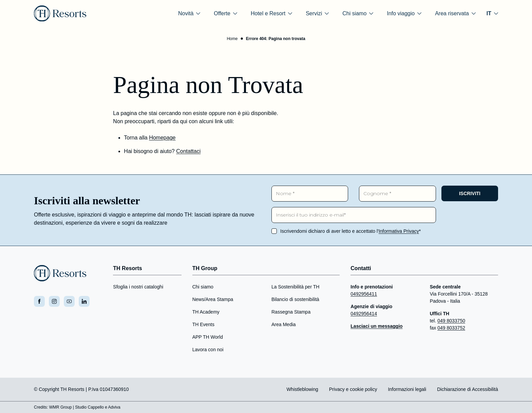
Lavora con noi (208, 350)
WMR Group (61, 407)
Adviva (114, 407)
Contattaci (188, 151)
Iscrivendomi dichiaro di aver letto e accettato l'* (350, 231)
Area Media (284, 324)
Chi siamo (203, 287)
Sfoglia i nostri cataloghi (138, 287)
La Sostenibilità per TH (295, 287)
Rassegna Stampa (291, 312)
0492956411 (364, 294)
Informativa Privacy (399, 231)
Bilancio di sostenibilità (295, 299)
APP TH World (208, 337)
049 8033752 (451, 328)
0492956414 (364, 314)
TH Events (203, 324)
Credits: (41, 407)
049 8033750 (451, 321)
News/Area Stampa (213, 299)
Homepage (162, 138)
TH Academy (206, 312)
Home (232, 39)
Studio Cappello (89, 407)
